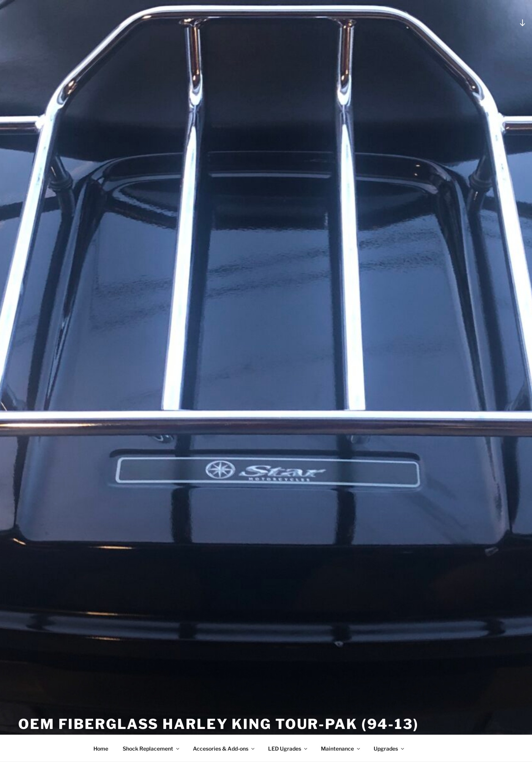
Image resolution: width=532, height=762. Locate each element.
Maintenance (341, 749)
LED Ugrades (288, 749)
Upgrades (389, 749)
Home (101, 749)
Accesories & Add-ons (224, 749)
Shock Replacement (152, 749)
